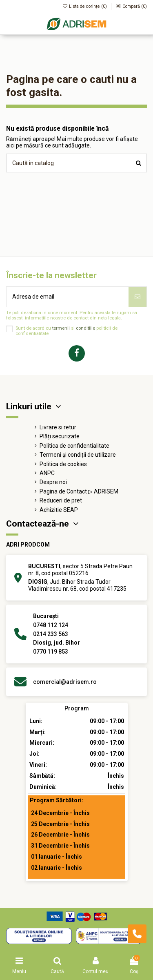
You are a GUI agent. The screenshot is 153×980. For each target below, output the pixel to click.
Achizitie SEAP (59, 510)
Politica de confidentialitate (74, 446)
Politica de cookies (63, 464)
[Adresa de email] (68, 297)
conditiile (85, 328)
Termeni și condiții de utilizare (78, 455)
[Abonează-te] (137, 297)
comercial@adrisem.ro (65, 682)
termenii (61, 328)
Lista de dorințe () (85, 6)
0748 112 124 (51, 625)
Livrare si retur (58, 427)
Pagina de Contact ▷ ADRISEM (79, 491)
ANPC (47, 473)
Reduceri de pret (61, 500)
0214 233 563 (51, 634)
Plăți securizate (60, 436)
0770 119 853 (51, 652)
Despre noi (53, 482)
